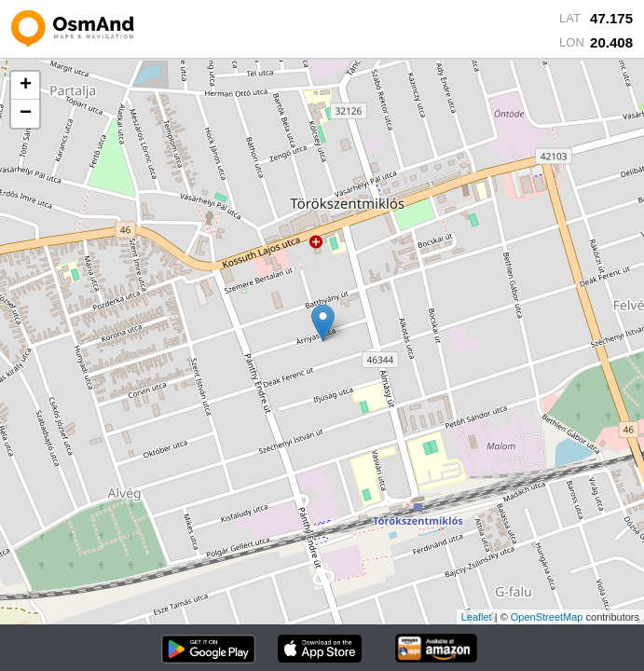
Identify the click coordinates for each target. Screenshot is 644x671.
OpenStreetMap (547, 617)
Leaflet (477, 617)
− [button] (26, 114)
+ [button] (26, 86)
